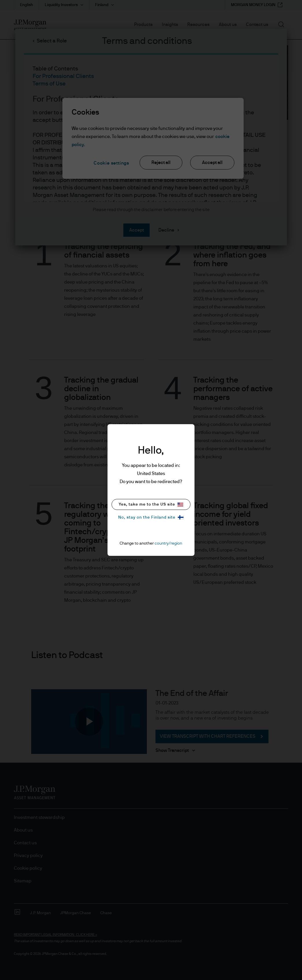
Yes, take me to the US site (151, 505)
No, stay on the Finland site (151, 517)
